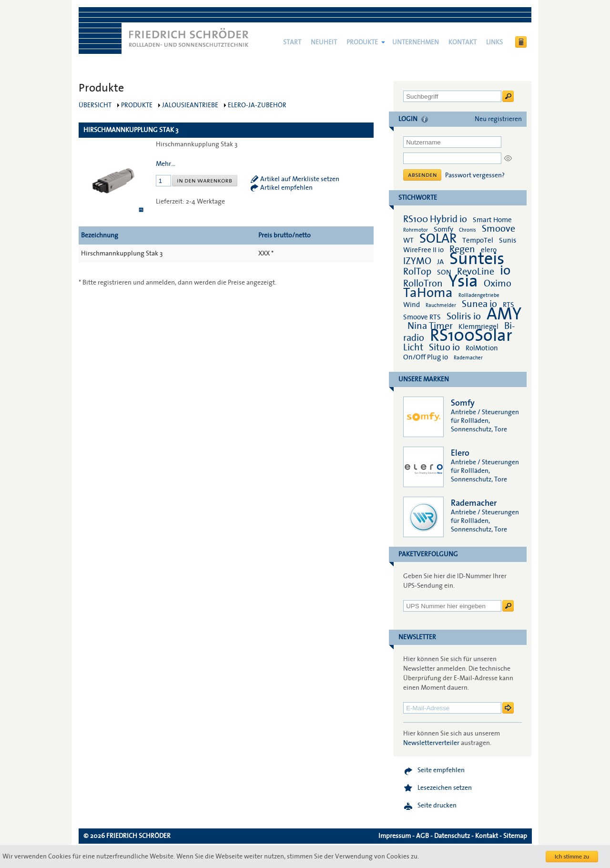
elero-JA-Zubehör (257, 105)
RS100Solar (471, 336)
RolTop (417, 272)
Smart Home (492, 220)
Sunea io (479, 304)
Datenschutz (452, 836)
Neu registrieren (498, 119)
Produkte (362, 42)
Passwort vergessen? (475, 175)
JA (441, 262)
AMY (504, 314)
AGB (422, 836)
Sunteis (477, 259)
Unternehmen (416, 42)
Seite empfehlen (441, 770)
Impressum (395, 836)
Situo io (444, 347)
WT (408, 240)
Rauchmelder (441, 305)
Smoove (498, 229)
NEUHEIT (324, 42)
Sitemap (515, 836)
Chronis (468, 230)
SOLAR (438, 239)
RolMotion (482, 348)
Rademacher (468, 358)
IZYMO (417, 261)
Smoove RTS (422, 317)
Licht (413, 347)
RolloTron (423, 284)
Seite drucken (437, 806)
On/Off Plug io (426, 357)
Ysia (463, 281)
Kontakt (463, 42)
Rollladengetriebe (479, 295)
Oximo (498, 284)
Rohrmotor (416, 230)
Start (292, 42)
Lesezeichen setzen (445, 788)
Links (494, 42)
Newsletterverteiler (431, 743)
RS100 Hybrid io (435, 219)
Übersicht (95, 105)
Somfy (443, 229)
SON (444, 272)
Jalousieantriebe (190, 105)
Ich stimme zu (572, 856)
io (505, 271)
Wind (412, 305)
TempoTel (478, 240)
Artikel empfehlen (286, 188)
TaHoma (428, 293)
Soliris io (464, 317)
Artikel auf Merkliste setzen (300, 179)
